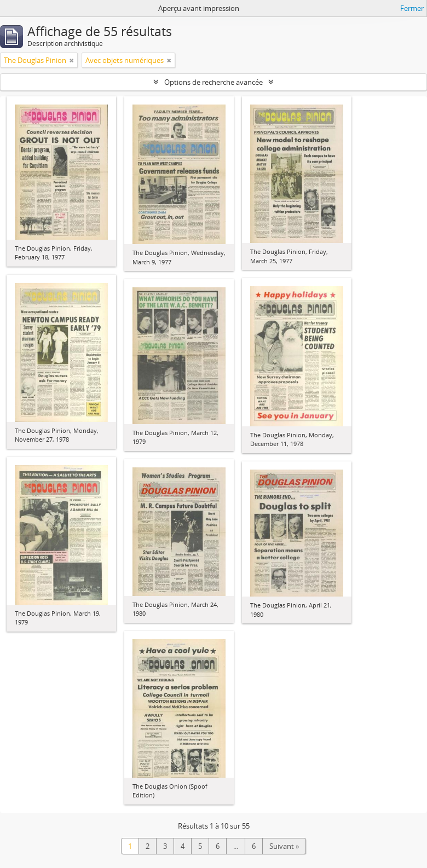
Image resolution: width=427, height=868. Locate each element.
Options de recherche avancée (214, 82)
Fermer (412, 8)
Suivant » (284, 846)
